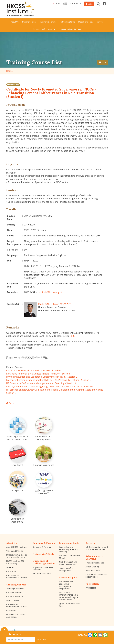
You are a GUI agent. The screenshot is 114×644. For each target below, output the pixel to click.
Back (10, 403)
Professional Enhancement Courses (17, 606)
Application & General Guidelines (43, 569)
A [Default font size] (54, 4)
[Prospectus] (17, 481)
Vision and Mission (15, 551)
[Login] (89, 4)
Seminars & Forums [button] (48, 22)
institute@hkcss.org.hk (50, 292)
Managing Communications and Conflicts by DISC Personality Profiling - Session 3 (49, 380)
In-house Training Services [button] (70, 29)
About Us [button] (15, 22)
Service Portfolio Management (67, 569)
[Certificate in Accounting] (17, 511)
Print (103, 62)
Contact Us (76, 4)
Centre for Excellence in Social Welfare (96, 576)
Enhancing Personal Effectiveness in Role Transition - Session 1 (39, 374)
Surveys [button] (100, 22)
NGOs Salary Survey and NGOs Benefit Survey (97, 548)
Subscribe (41, 639)
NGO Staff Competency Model (70, 557)
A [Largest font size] (59, 3)
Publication (11, 571)
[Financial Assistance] (44, 456)
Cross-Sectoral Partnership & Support (17, 576)
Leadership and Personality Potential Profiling (69, 549)
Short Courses (13, 85)
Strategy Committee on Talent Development (17, 556)
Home (10, 71)
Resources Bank (93, 571)
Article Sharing (92, 567)
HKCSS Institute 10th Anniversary (16, 562)
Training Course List (15, 589)
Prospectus (91, 588)
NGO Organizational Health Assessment (68, 563)
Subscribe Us (14, 634)
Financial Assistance (42, 574)
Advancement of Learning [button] (44, 29)
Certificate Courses (15, 597)
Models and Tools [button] (86, 22)
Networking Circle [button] (67, 22)
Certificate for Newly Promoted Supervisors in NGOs (34, 370)
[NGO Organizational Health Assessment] (17, 429)
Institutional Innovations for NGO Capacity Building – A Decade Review (69, 596)
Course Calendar (14, 593)
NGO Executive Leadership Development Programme (66, 585)
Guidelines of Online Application (16, 616)
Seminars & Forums (42, 547)
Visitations (11, 611)
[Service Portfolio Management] (44, 429)
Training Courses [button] (29, 22)
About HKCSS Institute (16, 547)
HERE (72, 336)
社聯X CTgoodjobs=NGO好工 (70, 605)
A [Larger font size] (56, 4)
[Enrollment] (17, 456)
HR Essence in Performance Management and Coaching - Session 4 (41, 383)
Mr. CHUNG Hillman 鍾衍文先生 (55, 304)
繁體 (65, 4)
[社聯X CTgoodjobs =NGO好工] (44, 483)
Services (10, 567)
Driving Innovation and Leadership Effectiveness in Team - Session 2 (42, 377)
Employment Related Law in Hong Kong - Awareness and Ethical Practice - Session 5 (50, 386)
